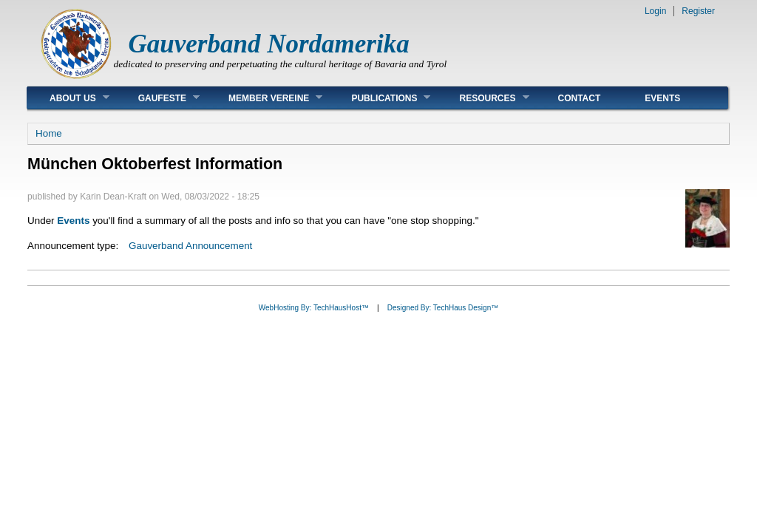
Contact (580, 98)
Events (662, 98)
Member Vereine (264, 98)
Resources (483, 98)
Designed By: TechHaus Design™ (443, 308)
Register (698, 11)
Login (655, 11)
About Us (68, 98)
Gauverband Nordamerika (269, 44)
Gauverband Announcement (190, 246)
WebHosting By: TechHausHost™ (314, 308)
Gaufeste (158, 98)
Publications (380, 98)
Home (49, 133)
